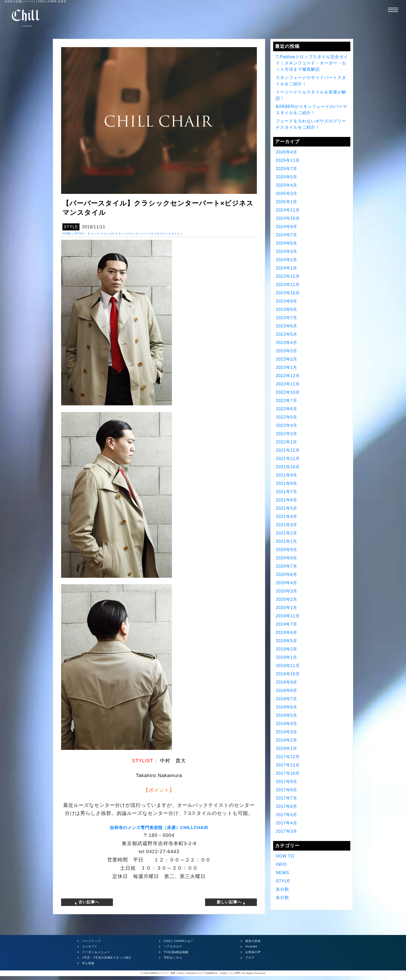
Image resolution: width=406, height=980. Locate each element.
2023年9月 (287, 301)
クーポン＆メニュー (96, 952)
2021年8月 (287, 483)
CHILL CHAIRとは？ (179, 941)
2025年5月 (287, 177)
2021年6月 (287, 500)
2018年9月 (287, 682)
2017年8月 (287, 790)
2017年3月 (287, 831)
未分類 (282, 889)
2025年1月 (287, 202)
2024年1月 (287, 268)
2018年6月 (287, 707)
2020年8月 (287, 558)
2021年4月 (287, 517)
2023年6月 (287, 326)
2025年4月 (287, 185)
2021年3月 (287, 525)
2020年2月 (287, 599)
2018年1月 (287, 748)
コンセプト (90, 946)
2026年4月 (287, 152)
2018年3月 (287, 732)
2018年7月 (287, 699)
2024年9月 (287, 227)
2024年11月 (288, 210)
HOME (67, 234)
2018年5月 (287, 715)
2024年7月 (287, 235)
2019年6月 (287, 632)
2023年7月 (287, 318)
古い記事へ (87, 902)
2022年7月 (287, 401)
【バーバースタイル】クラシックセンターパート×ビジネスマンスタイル (133, 234)
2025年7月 (287, 169)
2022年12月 (288, 376)
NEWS (282, 873)
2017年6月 (287, 806)
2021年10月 (288, 467)
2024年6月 (287, 243)
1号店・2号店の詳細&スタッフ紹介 (107, 957)
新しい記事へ (231, 902)
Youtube (251, 946)
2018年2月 (287, 740)
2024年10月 (288, 218)
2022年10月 (288, 392)
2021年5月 (287, 508)
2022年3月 (287, 434)
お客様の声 (253, 952)
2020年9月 (287, 550)
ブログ (250, 957)
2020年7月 (287, 566)
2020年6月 (287, 575)
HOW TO (285, 856)
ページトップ (91, 941)
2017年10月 (288, 773)
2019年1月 (287, 657)
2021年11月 (288, 459)
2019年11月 (288, 616)
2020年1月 (287, 608)
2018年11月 (288, 666)
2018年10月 (288, 674)
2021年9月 (287, 475)
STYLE (71, 227)
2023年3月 (287, 351)
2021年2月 (287, 533)
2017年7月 (287, 798)
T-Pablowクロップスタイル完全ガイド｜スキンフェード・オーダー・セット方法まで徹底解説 (312, 63)
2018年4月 (287, 724)
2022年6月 (287, 409)
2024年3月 (287, 251)
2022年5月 (287, 417)
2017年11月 (288, 765)
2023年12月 (288, 276)
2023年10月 (288, 293)
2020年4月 (287, 583)
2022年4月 (287, 425)
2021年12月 (288, 450)
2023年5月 (287, 334)
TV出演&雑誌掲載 (176, 952)
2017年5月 (287, 815)
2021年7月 (287, 492)
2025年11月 (288, 160)
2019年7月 (287, 624)
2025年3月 (287, 193)
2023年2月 (287, 359)
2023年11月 (288, 285)
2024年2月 (287, 260)
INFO (281, 864)
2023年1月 (287, 367)
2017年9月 (287, 782)
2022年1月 (287, 442)
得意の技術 (253, 941)
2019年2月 (287, 649)
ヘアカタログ (173, 946)
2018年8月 (287, 690)
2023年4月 (287, 343)
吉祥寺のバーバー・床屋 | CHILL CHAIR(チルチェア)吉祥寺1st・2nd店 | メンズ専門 (195, 973)
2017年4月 (287, 823)
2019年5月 (287, 641)
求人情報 (88, 963)
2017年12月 (288, 757)
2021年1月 (287, 541)
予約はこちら (173, 957)
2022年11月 (288, 384)
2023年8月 (287, 309)
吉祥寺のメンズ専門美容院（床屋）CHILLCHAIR (159, 828)
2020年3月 (287, 591)
